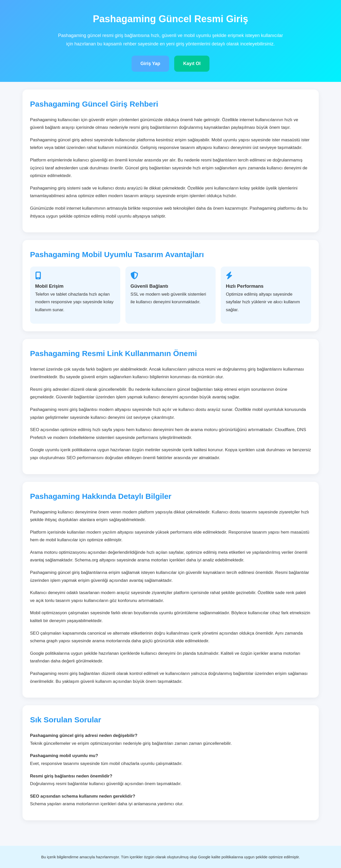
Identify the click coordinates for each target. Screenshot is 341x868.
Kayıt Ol (192, 64)
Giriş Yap (150, 64)
